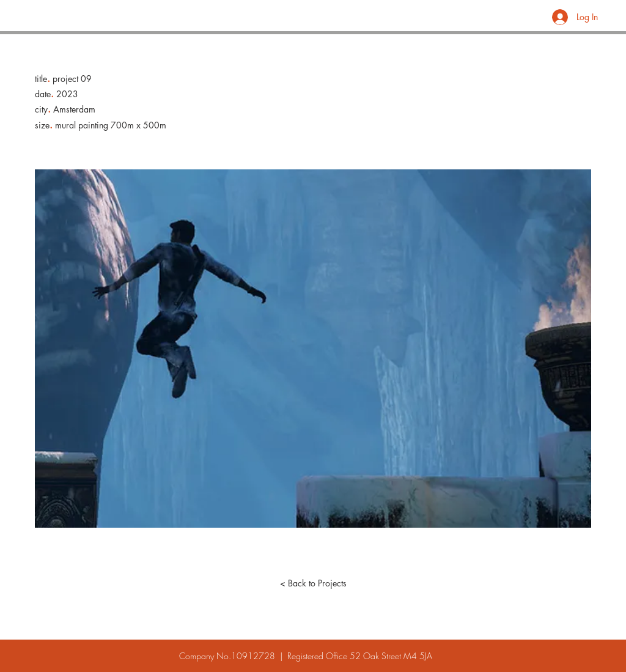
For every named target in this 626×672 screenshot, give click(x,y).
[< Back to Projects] (313, 583)
